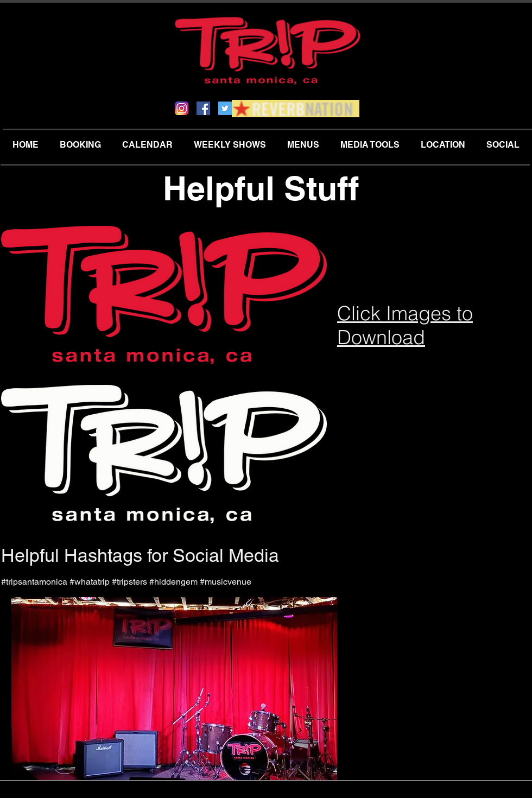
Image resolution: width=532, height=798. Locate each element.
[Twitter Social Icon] (225, 108)
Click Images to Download (405, 325)
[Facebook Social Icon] (203, 108)
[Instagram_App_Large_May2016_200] (182, 108)
